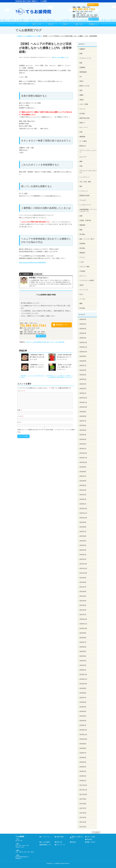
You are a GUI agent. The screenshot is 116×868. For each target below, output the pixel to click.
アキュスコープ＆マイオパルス (88, 172)
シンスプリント (84, 177)
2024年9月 (83, 412)
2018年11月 (83, 735)
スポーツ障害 (84, 104)
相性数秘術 (83, 72)
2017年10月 (83, 794)
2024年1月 (83, 449)
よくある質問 (45, 842)
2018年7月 (83, 753)
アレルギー (83, 200)
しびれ (67, 57)
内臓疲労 (63, 57)
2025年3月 (83, 384)
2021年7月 (83, 587)
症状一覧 (59, 842)
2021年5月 (83, 596)
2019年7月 (83, 698)
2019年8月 (83, 693)
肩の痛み (82, 248)
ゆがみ (28, 342)
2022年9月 (83, 522)
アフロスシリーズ (85, 58)
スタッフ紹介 (91, 837)
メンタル (82, 299)
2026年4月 (83, 324)
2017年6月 (83, 813)
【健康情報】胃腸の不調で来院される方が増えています (37, 357)
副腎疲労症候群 (84, 196)
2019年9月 (83, 688)
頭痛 (81, 54)
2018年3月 (83, 771)
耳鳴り (82, 81)
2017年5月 (83, 818)
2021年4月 (83, 601)
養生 (81, 186)
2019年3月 (83, 716)
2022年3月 (83, 550)
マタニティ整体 (84, 267)
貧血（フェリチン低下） (87, 239)
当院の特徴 (60, 837)
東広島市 (44, 342)
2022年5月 (83, 541)
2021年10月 (83, 573)
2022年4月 (83, 545)
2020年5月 (83, 651)
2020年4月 (83, 656)
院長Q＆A (83, 146)
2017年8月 (83, 804)
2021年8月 (83, 582)
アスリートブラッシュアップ (88, 151)
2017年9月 (83, 799)
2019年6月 (83, 702)
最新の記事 (39, 274)
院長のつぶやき (84, 86)
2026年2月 (83, 333)
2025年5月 (83, 375)
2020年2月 (83, 665)
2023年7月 (83, 476)
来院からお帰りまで (77, 838)
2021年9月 (83, 578)
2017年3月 (83, 827)
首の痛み (82, 234)
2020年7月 (83, 642)
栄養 (81, 216)
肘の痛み (82, 308)
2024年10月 (83, 407)
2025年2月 (83, 389)
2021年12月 (83, 564)
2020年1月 (83, 670)
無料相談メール (94, 5)
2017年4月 (83, 822)
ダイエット (83, 276)
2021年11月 (83, 568)
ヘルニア (52, 342)
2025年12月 (83, 343)
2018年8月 (83, 748)
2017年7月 (83, 808)
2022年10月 (83, 518)
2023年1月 (83, 504)
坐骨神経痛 (39, 342)
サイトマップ (61, 845)
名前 (20, 410)
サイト (19, 422)
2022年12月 (83, 509)
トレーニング (84, 290)
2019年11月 (83, 679)
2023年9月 (83, 467)
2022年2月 (83, 555)
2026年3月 (83, 329)
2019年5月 (83, 707)
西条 (48, 342)
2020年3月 (83, 661)
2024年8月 (83, 416)
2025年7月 (83, 366)
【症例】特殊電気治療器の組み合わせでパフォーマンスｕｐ (64, 357)
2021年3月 (83, 605)
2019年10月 (83, 684)
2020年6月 (83, 647)
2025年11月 (83, 347)
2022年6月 (83, 536)
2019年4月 (83, 711)
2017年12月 (83, 785)
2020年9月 (83, 633)
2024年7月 (83, 421)
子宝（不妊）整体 (85, 182)
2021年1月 (83, 615)
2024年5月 (83, 430)
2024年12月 (83, 398)
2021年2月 (83, 610)
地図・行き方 (94, 19)
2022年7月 (83, 532)
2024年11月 (83, 402)
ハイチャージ (84, 191)
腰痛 (53, 57)
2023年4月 (83, 490)
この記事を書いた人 (27, 274)
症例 (59, 57)
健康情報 (82, 137)
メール (20, 416)
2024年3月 (83, 439)
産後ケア (82, 123)
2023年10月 (83, 462)
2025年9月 (83, 356)
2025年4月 (83, 379)
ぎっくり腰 (33, 342)
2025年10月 (83, 352)
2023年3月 (83, 495)
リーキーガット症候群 (87, 280)
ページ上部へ (96, 832)
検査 (81, 63)
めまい (82, 294)
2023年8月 (83, 472)
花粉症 (82, 100)
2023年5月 (83, 485)
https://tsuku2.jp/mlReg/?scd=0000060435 (32, 262)
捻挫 (81, 230)
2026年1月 (83, 338)
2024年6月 (83, 425)
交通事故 (82, 67)
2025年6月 (83, 370)
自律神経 (82, 244)
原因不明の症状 (84, 118)
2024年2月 (83, 444)
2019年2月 (83, 721)
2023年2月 (83, 499)
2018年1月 (83, 781)
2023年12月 (83, 453)
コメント (21, 391)
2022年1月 (83, 559)
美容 (81, 90)
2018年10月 (83, 739)
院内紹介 (90, 839)
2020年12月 (83, 619)
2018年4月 (83, 767)
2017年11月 (83, 790)
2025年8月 (83, 361)
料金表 (74, 842)
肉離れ (82, 95)
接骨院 (60, 342)
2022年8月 (83, 527)
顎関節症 (82, 253)
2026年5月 (83, 319)
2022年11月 (83, 513)
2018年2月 (83, 776)
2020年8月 (83, 638)
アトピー (82, 257)
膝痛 (81, 161)
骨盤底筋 (82, 225)
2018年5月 (83, 762)
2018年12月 (83, 730)
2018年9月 (83, 744)
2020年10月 (83, 628)
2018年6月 (83, 758)
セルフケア (83, 157)
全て (56, 57)
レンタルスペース (85, 205)
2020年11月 (83, 624)
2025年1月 (83, 393)
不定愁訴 (82, 271)
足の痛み (82, 113)
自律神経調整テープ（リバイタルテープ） (88, 210)
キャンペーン (84, 127)
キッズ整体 (83, 141)
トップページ (45, 837)
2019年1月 (83, 725)
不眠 (81, 166)
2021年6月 (83, 592)
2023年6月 (83, 481)
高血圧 (82, 285)
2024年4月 (83, 435)
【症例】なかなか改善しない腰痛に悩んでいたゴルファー (64, 367)
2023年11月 (83, 458)
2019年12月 (83, 674)
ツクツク (82, 109)
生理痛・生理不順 (85, 220)
